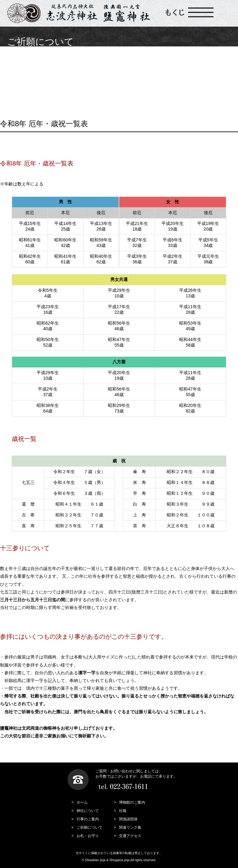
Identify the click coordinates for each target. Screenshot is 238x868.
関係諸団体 (128, 819)
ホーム (82, 802)
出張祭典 (39, 91)
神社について (88, 811)
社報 (123, 811)
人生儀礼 (39, 74)
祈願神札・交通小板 (196, 74)
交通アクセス (130, 836)
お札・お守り (88, 836)
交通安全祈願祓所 (196, 57)
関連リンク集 (130, 827)
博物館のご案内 (132, 802)
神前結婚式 (118, 91)
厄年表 (118, 74)
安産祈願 (118, 57)
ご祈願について (39, 57)
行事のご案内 (88, 819)
